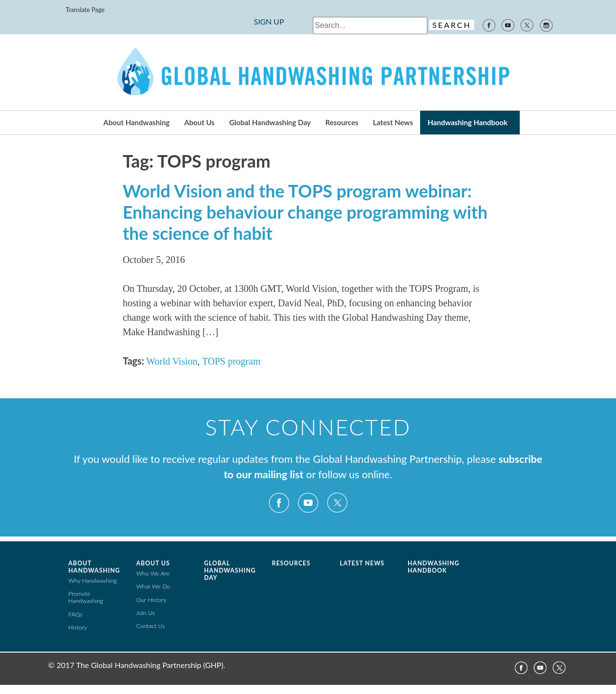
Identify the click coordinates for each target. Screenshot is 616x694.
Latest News (393, 122)
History (78, 627)
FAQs (75, 614)
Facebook (488, 25)
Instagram (547, 25)
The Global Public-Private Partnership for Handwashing (308, 72)
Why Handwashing (93, 581)
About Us (199, 122)
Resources (342, 122)
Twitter (527, 25)
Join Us (146, 613)
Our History (151, 600)
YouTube (508, 25)
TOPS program (231, 361)
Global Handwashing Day (270, 122)
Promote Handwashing (86, 597)
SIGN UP (269, 21)
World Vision (172, 361)
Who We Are (153, 573)
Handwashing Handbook (467, 122)
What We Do (153, 586)
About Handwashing (137, 122)
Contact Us (151, 626)
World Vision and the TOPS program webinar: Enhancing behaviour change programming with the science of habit (305, 212)
